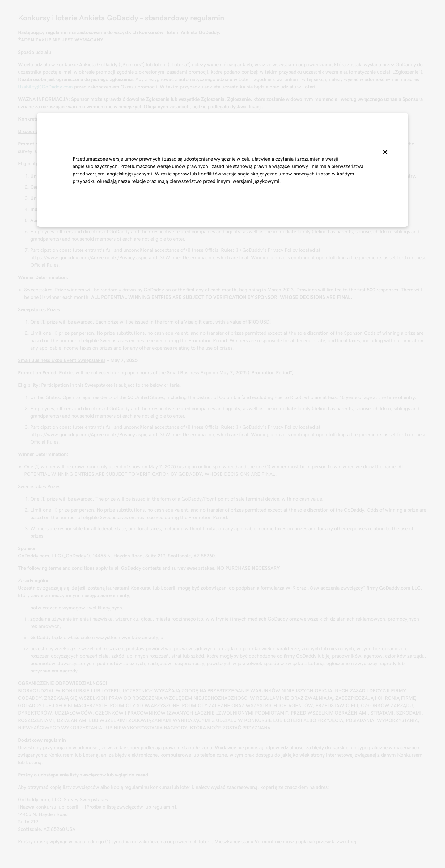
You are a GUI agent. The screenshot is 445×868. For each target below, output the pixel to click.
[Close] (385, 152)
